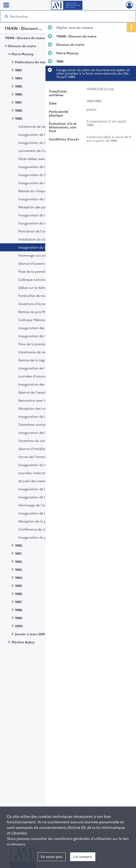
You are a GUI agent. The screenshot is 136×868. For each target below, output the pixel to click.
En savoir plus (52, 856)
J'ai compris (83, 856)
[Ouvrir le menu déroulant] (6, 6)
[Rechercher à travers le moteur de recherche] (64, 16)
